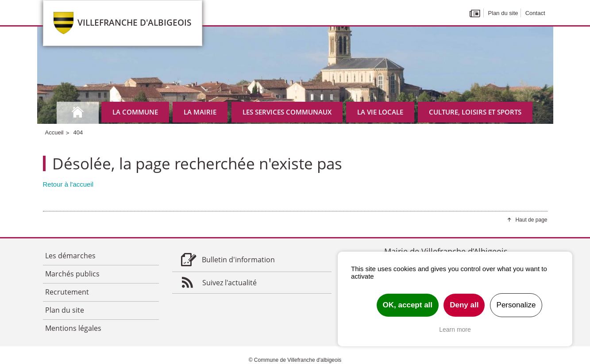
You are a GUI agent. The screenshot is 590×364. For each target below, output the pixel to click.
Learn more (455, 330)
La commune (135, 112)
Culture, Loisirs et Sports (475, 112)
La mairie (200, 112)
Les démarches (70, 256)
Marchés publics (72, 274)
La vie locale (380, 112)
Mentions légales (73, 328)
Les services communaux (287, 112)
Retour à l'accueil (68, 184)
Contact (535, 13)
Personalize (516, 305)
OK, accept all (408, 305)
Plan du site (503, 13)
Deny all (464, 305)
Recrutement (67, 292)
